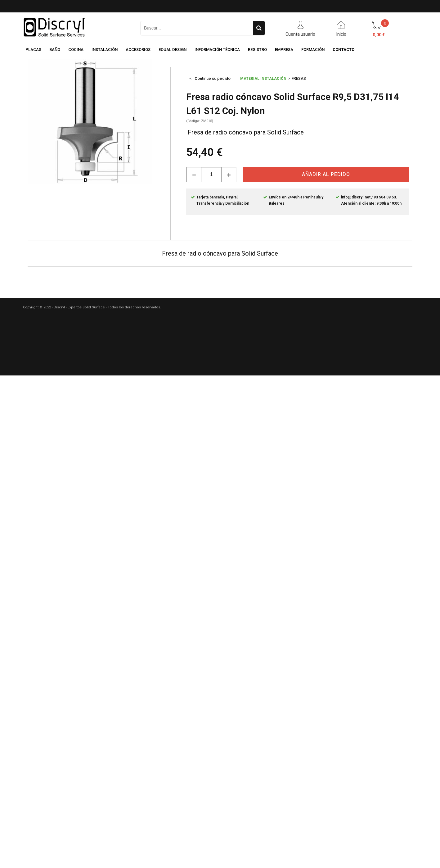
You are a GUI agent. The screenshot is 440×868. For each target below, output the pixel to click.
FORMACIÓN (313, 50)
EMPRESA (284, 50)
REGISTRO (257, 50)
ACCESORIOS (138, 50)
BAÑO (55, 50)
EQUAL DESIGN (173, 50)
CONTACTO (343, 50)
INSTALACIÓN (105, 50)
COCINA (76, 50)
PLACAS (33, 50)
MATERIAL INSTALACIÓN (263, 79)
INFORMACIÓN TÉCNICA (217, 50)
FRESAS (299, 79)
